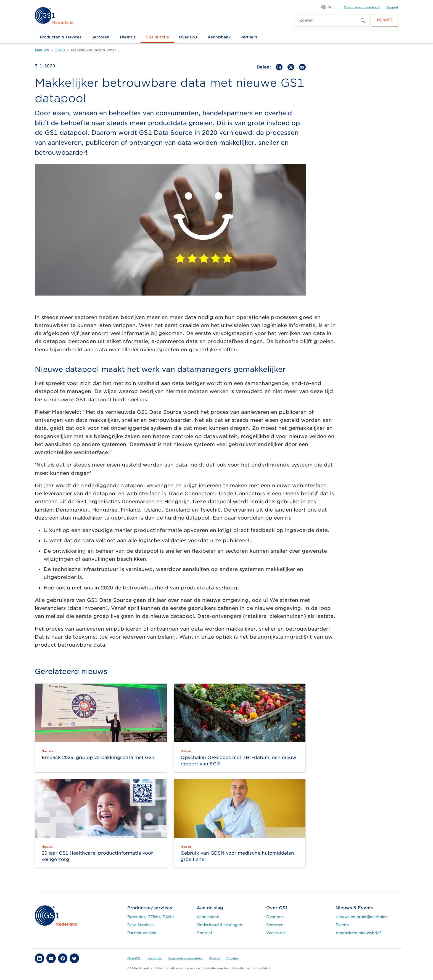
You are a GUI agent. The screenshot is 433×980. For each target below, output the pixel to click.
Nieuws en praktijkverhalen (362, 917)
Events (342, 925)
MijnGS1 (385, 20)
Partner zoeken (142, 933)
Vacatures (276, 933)
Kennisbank (219, 37)
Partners (249, 37)
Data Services (140, 925)
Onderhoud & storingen (219, 925)
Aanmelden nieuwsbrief (358, 933)
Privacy (215, 958)
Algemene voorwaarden (185, 958)
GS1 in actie (157, 37)
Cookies (232, 958)
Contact (204, 933)
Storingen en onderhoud (362, 7)
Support (392, 7)
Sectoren (100, 37)
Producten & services (61, 37)
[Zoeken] (326, 20)
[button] (328, 7)
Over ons (275, 917)
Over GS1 (188, 37)
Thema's (127, 37)
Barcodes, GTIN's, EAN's (151, 917)
